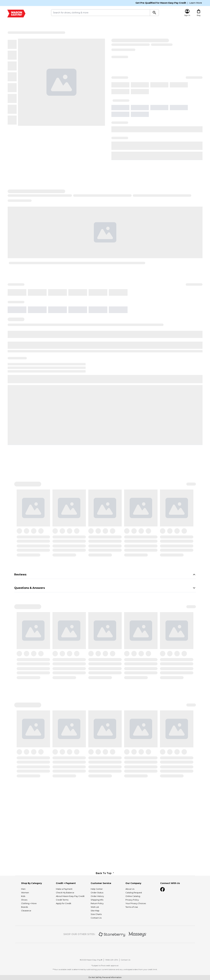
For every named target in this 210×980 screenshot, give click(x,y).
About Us (130, 915)
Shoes (24, 926)
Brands (25, 933)
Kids (23, 922)
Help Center (97, 915)
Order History (97, 922)
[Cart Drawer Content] (199, 13)
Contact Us (96, 944)
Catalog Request (134, 918)
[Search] (154, 13)
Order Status (97, 918)
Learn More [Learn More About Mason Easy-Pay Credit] (196, 3)
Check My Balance (65, 918)
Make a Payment (64, 915)
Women (25, 918)
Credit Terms (62, 926)
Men (23, 915)
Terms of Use (132, 933)
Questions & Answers (105, 588)
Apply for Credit (64, 929)
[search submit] (101, 13)
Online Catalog (133, 922)
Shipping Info (97, 926)
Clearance (26, 936)
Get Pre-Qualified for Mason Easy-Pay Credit (161, 3)
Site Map (95, 936)
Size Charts (96, 940)
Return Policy (97, 929)
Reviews (105, 575)
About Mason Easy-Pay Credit (70, 922)
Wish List (95, 933)
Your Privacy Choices (136, 929)
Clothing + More (29, 929)
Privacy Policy (132, 926)
